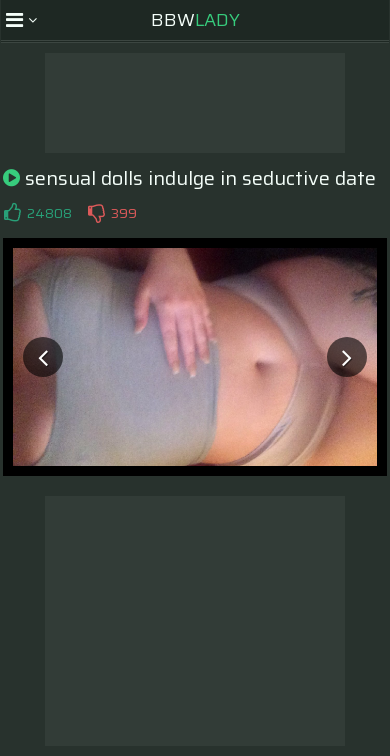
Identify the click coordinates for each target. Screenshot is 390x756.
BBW (195, 20)
